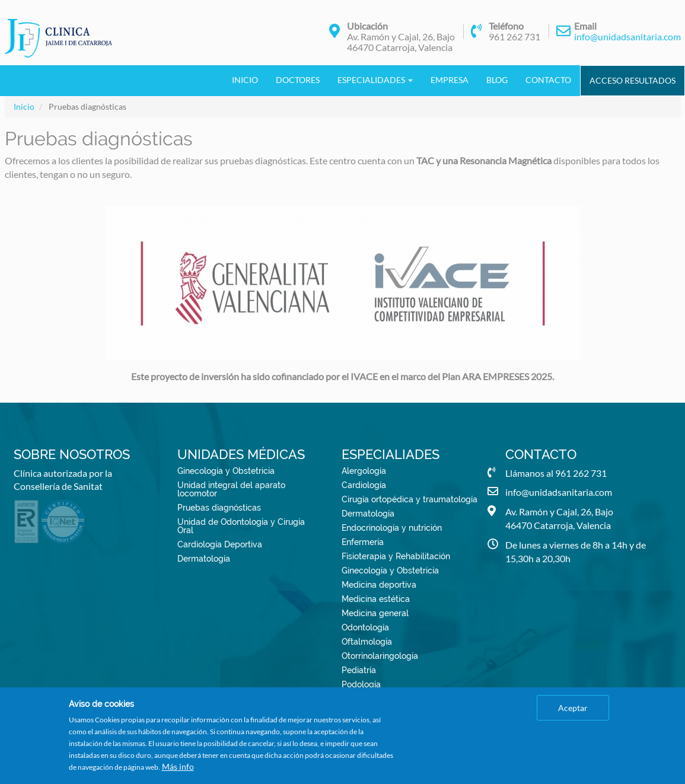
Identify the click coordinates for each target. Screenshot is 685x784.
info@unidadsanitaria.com (627, 36)
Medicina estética (376, 599)
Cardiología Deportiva (220, 544)
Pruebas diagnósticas (219, 508)
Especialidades (375, 80)
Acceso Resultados (633, 80)
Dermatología (204, 559)
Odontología (365, 627)
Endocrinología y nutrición (392, 528)
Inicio (245, 80)
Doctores (298, 80)
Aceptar (573, 708)
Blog (497, 80)
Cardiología (364, 485)
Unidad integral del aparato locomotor (231, 489)
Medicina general (375, 613)
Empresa (450, 80)
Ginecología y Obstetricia (226, 471)
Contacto (548, 80)
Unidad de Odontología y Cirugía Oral (241, 526)
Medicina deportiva (379, 585)
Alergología (364, 471)
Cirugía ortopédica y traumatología (410, 499)
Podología (361, 684)
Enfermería (363, 542)
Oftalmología (367, 642)
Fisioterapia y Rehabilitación (396, 556)
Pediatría (359, 670)
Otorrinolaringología (380, 656)
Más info (178, 767)
